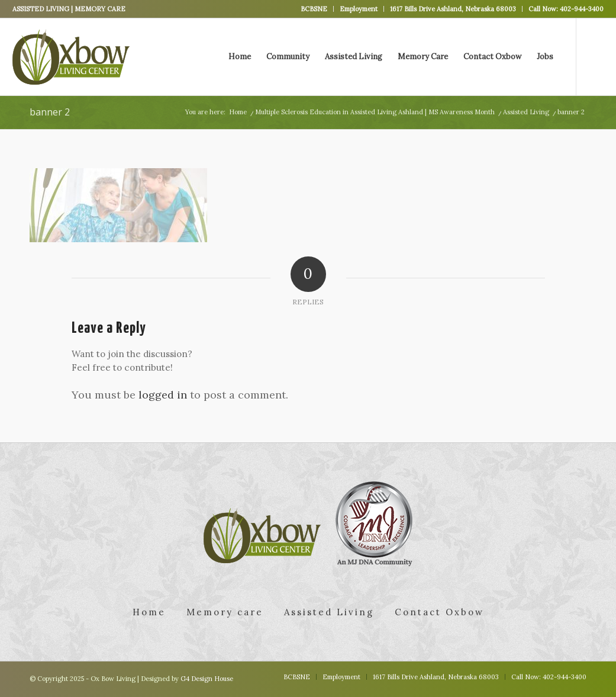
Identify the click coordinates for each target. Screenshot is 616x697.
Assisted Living (329, 612)
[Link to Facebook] (595, 56)
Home (149, 612)
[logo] (71, 57)
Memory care (225, 612)
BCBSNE (314, 9)
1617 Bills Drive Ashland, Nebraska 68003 (453, 9)
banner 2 (50, 112)
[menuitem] (314, 9)
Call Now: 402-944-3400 (566, 9)
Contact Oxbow (439, 612)
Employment (359, 9)
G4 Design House (207, 679)
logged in (163, 395)
